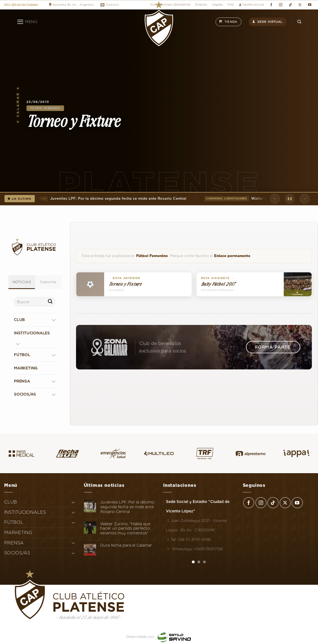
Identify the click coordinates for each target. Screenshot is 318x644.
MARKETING (26, 368)
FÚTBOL (22, 355)
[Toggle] (54, 320)
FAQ (231, 4)
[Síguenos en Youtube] (310, 5)
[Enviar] (50, 302)
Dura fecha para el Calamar (126, 545)
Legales (217, 4)
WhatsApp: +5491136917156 (195, 549)
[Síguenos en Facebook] (271, 5)
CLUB (19, 320)
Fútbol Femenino (45, 108)
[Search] (299, 22)
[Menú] (27, 22)
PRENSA (22, 381)
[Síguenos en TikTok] (290, 5)
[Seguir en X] (300, 5)
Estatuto (201, 4)
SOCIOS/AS (25, 394)
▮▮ (290, 198)
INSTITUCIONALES (32, 333)
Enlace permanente (232, 256)
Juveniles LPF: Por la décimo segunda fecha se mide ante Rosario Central (108, 199)
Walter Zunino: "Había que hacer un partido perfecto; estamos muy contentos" (125, 529)
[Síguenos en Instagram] (281, 5)
